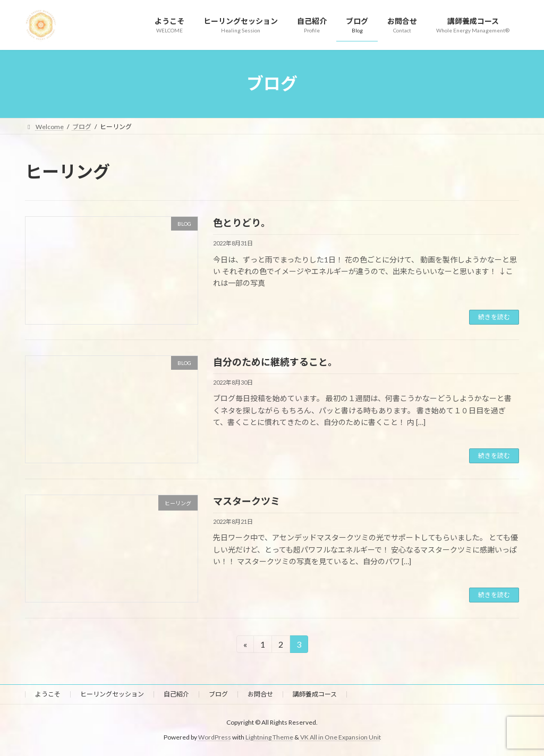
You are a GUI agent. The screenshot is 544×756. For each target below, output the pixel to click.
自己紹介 (176, 694)
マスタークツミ (246, 501)
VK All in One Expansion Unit (341, 738)
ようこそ (48, 694)
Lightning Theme (269, 738)
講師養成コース (315, 694)
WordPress (215, 738)
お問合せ (260, 694)
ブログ (218, 694)
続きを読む (494, 317)
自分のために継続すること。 (275, 362)
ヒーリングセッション (112, 694)
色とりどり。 (242, 223)
